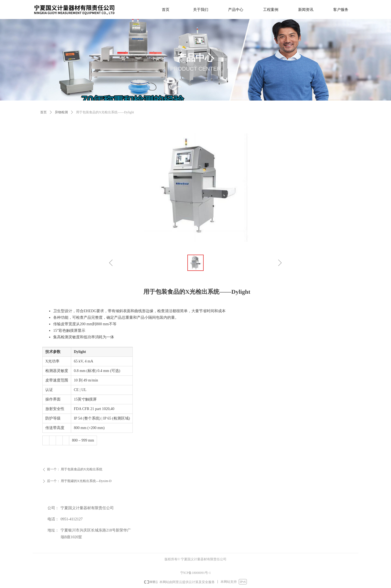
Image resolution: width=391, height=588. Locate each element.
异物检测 (61, 112)
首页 (43, 112)
